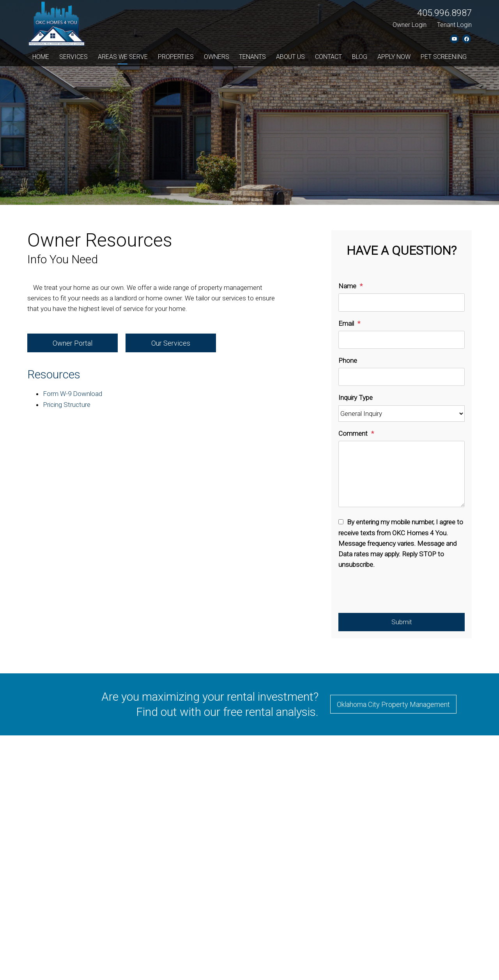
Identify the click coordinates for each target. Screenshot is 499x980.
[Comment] (402, 474)
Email (346, 323)
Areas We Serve (123, 57)
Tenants (252, 57)
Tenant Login (454, 25)
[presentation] (398, 594)
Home (41, 57)
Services (73, 57)
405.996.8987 (444, 13)
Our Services (171, 343)
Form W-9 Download (73, 394)
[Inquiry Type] (402, 414)
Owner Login (410, 25)
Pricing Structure (67, 405)
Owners (217, 57)
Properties (176, 57)
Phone (348, 360)
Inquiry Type (356, 398)
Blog (360, 57)
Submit (402, 622)
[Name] (402, 302)
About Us (290, 57)
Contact (328, 57)
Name (347, 286)
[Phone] (402, 377)
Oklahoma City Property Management (393, 704)
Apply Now (394, 57)
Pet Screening (444, 57)
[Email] (402, 340)
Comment (353, 433)
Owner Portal (73, 343)
